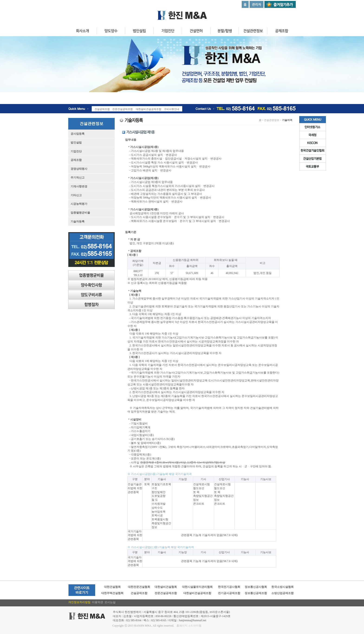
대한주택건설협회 (112, 593)
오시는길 (110, 602)
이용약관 (98, 602)
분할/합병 (224, 32)
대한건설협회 (112, 587)
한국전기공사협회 (229, 587)
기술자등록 (78, 221)
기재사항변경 (79, 186)
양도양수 (111, 32)
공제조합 (282, 32)
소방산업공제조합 (283, 593)
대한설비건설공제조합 (197, 593)
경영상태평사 (79, 169)
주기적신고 (78, 178)
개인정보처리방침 (80, 602)
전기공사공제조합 (229, 593)
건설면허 (196, 32)
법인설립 (139, 32)
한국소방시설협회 (283, 587)
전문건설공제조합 (166, 593)
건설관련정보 (253, 32)
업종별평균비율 (80, 213)
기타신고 (76, 195)
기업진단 (168, 32)
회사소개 (82, 32)
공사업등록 (78, 134)
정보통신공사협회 (256, 587)
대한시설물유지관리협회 (197, 587)
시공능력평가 (79, 204)
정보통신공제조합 (256, 593)
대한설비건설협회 (166, 587)
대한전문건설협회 (139, 587)
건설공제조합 (139, 593)
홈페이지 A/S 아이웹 (189, 626)
